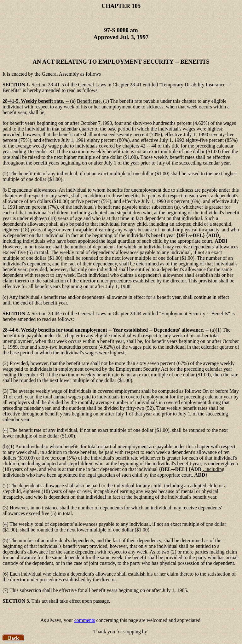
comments (85, 620)
